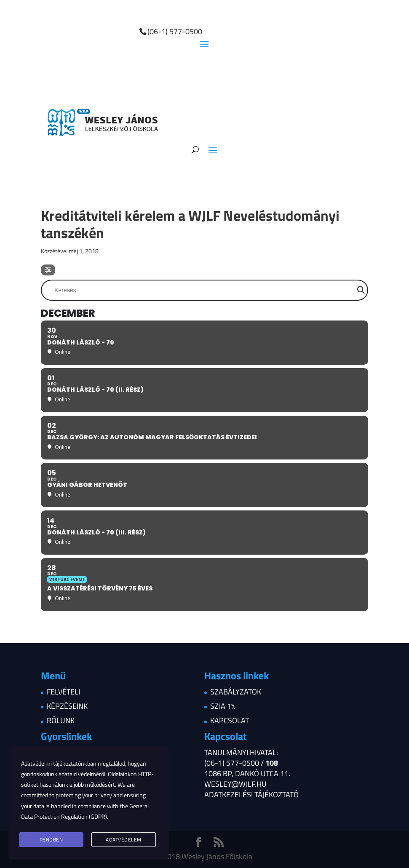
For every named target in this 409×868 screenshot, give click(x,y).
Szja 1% (223, 706)
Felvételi (63, 692)
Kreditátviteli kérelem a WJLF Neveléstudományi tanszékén (190, 224)
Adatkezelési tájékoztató (251, 795)
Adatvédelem (124, 840)
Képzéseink (67, 706)
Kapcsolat (230, 720)
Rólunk (61, 720)
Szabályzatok (236, 692)
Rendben (51, 840)
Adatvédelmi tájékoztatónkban (59, 763)
